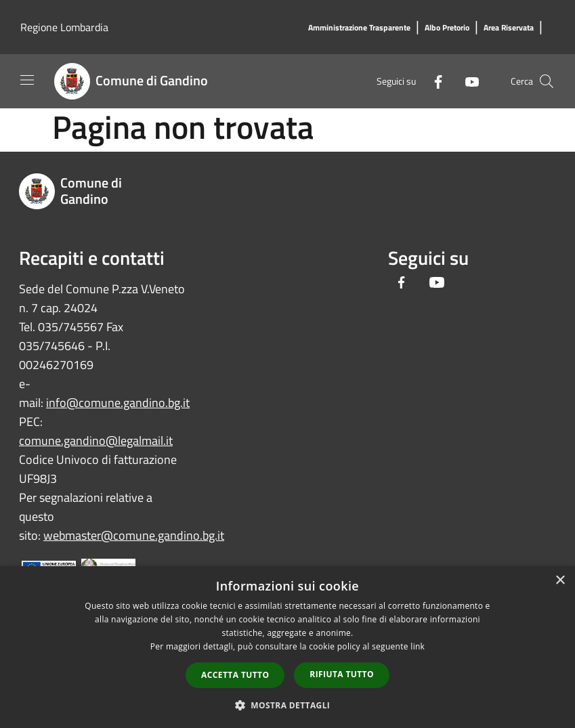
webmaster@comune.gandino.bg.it (134, 535)
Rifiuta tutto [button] (342, 674)
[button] (288, 705)
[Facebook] (433, 81)
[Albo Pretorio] (447, 28)
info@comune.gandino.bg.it (118, 403)
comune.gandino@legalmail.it (96, 441)
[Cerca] (547, 81)
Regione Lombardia (64, 27)
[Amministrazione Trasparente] (359, 28)
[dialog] (287, 647)
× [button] (560, 581)
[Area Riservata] (509, 28)
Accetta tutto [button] (235, 675)
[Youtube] (467, 81)
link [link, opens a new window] (418, 646)
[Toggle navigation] (27, 80)
